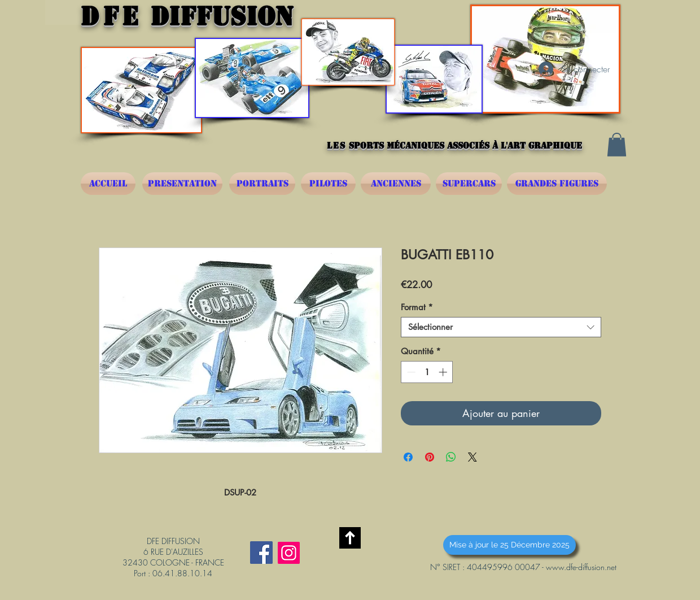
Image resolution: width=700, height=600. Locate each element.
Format (417, 307)
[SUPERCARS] (469, 184)
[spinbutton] (427, 372)
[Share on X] (473, 457)
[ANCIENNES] (396, 184)
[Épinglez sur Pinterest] (430, 457)
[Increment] (444, 372)
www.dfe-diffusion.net (581, 567)
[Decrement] (410, 372)
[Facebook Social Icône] (261, 553)
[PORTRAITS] (262, 184)
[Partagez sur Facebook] (408, 457)
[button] (617, 145)
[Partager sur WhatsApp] (451, 457)
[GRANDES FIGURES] (557, 184)
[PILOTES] (328, 184)
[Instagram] (289, 553)
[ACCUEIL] (108, 184)
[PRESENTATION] (182, 184)
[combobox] (501, 327)
